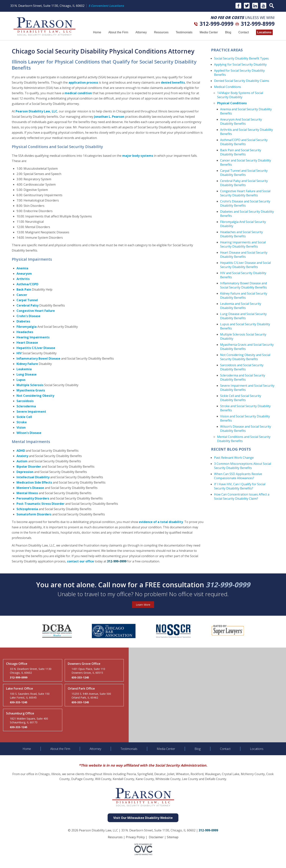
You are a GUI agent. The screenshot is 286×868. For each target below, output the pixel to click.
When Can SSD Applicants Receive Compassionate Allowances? (238, 476)
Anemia (22, 268)
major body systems (138, 156)
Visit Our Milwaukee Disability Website (143, 818)
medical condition (78, 93)
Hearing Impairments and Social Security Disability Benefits (243, 244)
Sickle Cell (24, 417)
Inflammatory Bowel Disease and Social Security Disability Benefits (243, 285)
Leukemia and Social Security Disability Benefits (241, 306)
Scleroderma (26, 406)
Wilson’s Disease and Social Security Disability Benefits (246, 429)
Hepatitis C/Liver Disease (36, 348)
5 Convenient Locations (106, 6)
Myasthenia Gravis (31, 390)
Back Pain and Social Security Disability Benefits (241, 152)
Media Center (209, 32)
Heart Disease (27, 343)
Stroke (22, 422)
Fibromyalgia (27, 327)
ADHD (21, 451)
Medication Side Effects (34, 482)
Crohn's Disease (28, 316)
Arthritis (23, 279)
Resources (161, 32)
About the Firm (118, 32)
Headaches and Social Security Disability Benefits (241, 234)
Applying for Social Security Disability (240, 64)
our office (87, 561)
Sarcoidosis (25, 401)
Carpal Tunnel (27, 300)
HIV (19, 353)
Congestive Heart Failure (36, 311)
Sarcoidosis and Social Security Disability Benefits (242, 367)
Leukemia (24, 369)
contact (73, 561)
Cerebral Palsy (28, 305)
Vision (21, 427)
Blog (228, 32)
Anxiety (22, 456)
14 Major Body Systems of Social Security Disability (240, 95)
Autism (22, 461)
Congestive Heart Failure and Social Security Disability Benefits (245, 193)
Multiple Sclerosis (30, 385)
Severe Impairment (31, 412)
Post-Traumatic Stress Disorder (41, 504)
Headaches (25, 332)
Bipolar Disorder (29, 467)
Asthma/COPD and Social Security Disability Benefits (244, 142)
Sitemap (173, 837)
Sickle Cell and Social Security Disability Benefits (241, 398)
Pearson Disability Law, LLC (36, 111)
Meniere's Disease (30, 488)
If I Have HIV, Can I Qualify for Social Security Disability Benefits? (240, 486)
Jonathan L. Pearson (109, 117)
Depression (25, 472)
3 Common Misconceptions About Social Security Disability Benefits (243, 466)
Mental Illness (27, 493)
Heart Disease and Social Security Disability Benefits (244, 255)
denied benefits (173, 82)
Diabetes (23, 321)
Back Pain (24, 289)
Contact (244, 32)
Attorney (141, 32)
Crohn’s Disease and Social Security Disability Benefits (245, 203)
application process (83, 82)
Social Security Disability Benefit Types (241, 58)
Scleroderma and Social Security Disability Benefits (243, 377)
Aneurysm (24, 274)
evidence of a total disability (161, 522)
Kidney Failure (27, 364)
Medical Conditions (228, 87)
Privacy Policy (135, 837)
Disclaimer (156, 837)
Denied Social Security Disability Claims (242, 81)
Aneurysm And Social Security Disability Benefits (241, 122)
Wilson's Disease (29, 433)
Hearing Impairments (33, 337)
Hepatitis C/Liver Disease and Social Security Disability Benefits (245, 265)
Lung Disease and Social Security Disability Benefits (243, 316)
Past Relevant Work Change (234, 458)
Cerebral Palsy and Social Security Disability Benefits (244, 183)
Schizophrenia (27, 509)
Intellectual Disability (33, 477)
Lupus (21, 380)
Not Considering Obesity (35, 396)
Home (97, 32)
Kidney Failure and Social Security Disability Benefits (244, 296)
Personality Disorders (33, 498)
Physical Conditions (232, 103)
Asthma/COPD (27, 284)
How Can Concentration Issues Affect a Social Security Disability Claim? (242, 496)
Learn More (143, 605)
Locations (264, 32)
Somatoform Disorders (34, 514)
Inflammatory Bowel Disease (38, 358)
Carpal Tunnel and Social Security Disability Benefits (244, 173)
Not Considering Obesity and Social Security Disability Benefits (245, 357)
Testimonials (184, 32)
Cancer (22, 295)
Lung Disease (27, 374)
